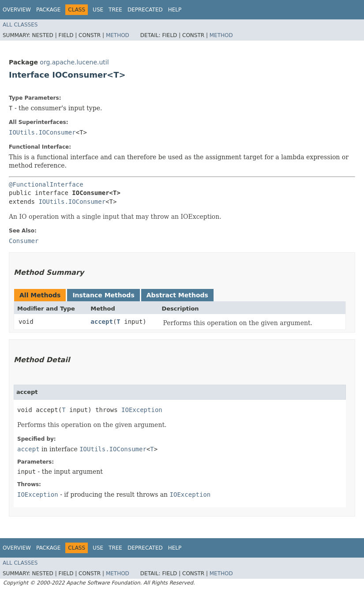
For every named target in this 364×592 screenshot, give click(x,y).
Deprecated (145, 10)
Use (98, 10)
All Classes (20, 25)
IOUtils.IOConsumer (42, 132)
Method (118, 35)
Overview (17, 10)
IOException (142, 410)
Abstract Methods (177, 295)
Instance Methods (103, 295)
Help (175, 10)
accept (102, 322)
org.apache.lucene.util (74, 62)
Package (48, 10)
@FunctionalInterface (46, 184)
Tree (115, 10)
